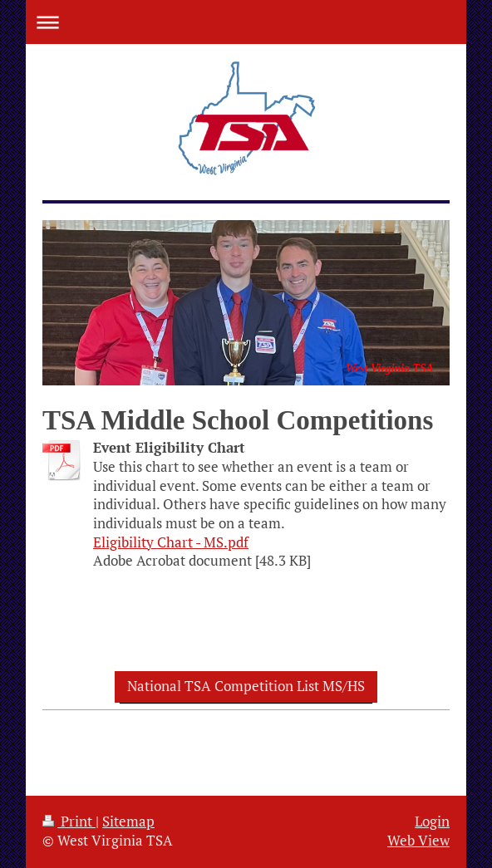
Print (69, 821)
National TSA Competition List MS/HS (246, 686)
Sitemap (128, 821)
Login (432, 821)
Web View (418, 841)
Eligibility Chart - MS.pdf (171, 542)
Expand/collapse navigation (246, 22)
